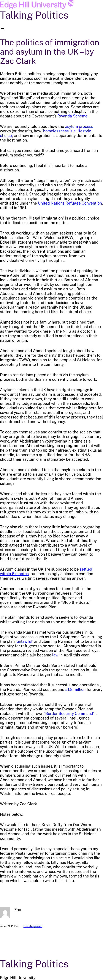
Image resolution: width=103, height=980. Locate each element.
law (55, 655)
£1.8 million (75, 689)
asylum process (79, 126)
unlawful (25, 641)
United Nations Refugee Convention (70, 203)
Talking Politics (34, 15)
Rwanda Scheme (72, 116)
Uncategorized (33, 926)
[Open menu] (3, 29)
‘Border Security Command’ (69, 714)
